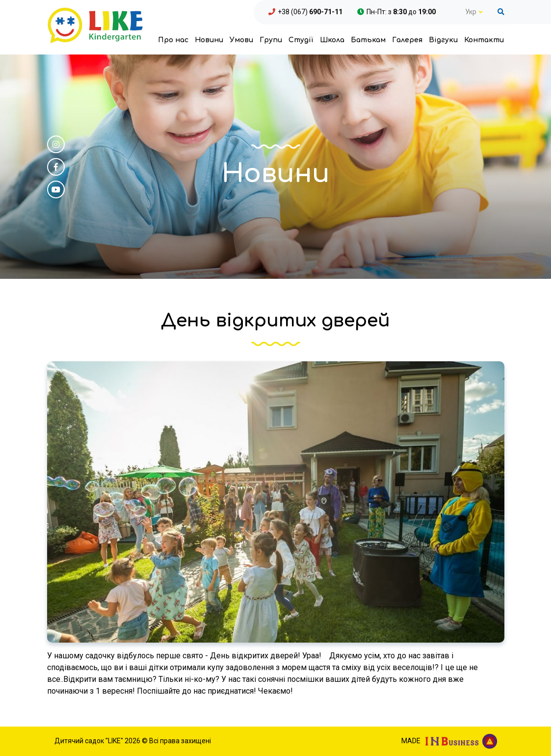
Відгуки (443, 40)
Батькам (368, 40)
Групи (271, 40)
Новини (209, 40)
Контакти (484, 40)
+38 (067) (310, 12)
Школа (332, 40)
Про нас (173, 40)
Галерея (407, 40)
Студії (301, 40)
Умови (241, 40)
